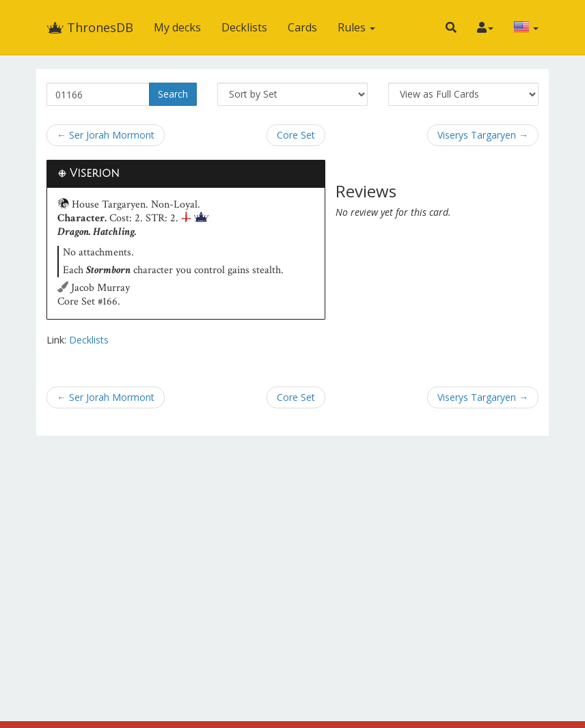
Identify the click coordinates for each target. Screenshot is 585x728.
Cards (302, 27)
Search (173, 94)
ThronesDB (90, 27)
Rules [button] (356, 27)
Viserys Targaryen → (483, 135)
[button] (451, 27)
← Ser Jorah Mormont (106, 135)
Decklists (244, 27)
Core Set (296, 135)
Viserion (95, 173)
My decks (177, 27)
